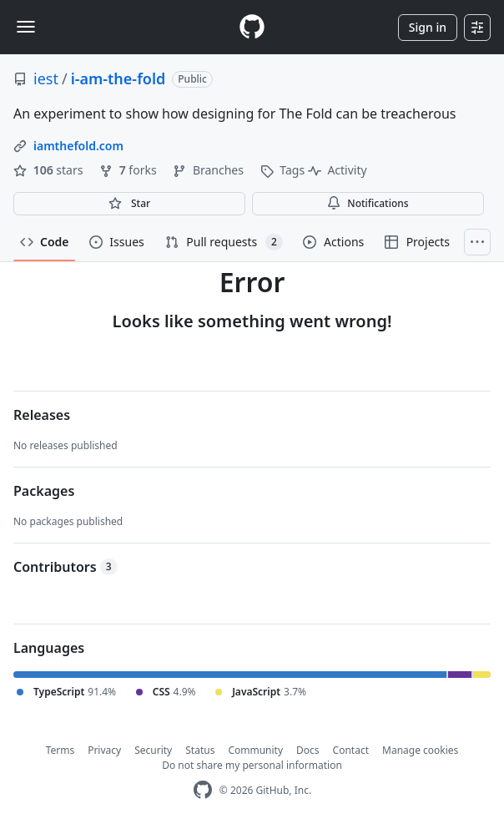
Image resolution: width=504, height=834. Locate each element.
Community (255, 750)
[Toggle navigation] (26, 27)
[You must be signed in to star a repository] (129, 204)
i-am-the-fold (118, 78)
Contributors (66, 567)
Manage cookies (420, 750)
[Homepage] (252, 27)
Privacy (104, 750)
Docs (308, 750)
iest (46, 78)
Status (200, 750)
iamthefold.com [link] (78, 146)
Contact (351, 750)
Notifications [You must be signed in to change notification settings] (368, 203)
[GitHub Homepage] (203, 790)
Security (153, 750)
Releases (42, 415)
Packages (44, 491)
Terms (60, 750)
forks (129, 170)
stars (50, 170)
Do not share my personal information (252, 765)
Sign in (428, 27)
